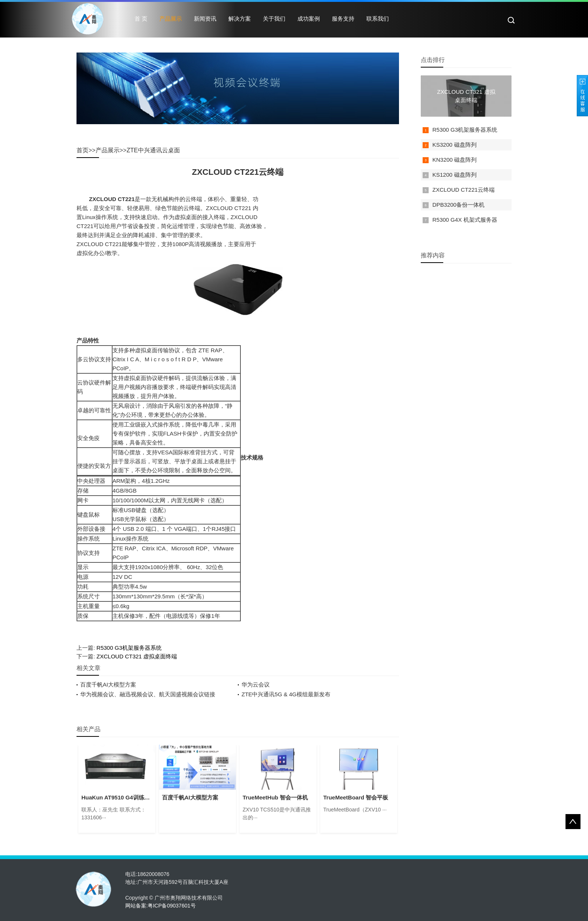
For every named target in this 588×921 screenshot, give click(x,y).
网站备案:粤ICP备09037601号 (160, 906)
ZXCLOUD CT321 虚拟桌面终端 (137, 656)
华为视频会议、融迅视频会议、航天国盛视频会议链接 (148, 694)
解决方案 (240, 19)
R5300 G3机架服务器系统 (129, 648)
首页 (82, 150)
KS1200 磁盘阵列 (454, 175)
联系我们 (378, 19)
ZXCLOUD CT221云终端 (463, 190)
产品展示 (171, 19)
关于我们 (274, 19)
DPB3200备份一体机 (458, 205)
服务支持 (343, 19)
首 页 (141, 19)
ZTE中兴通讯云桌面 (153, 150)
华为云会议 (256, 684)
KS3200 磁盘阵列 (454, 145)
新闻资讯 (205, 19)
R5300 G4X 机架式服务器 (465, 220)
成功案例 (309, 19)
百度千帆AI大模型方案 (108, 684)
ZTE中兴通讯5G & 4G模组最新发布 (286, 694)
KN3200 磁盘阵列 (454, 160)
